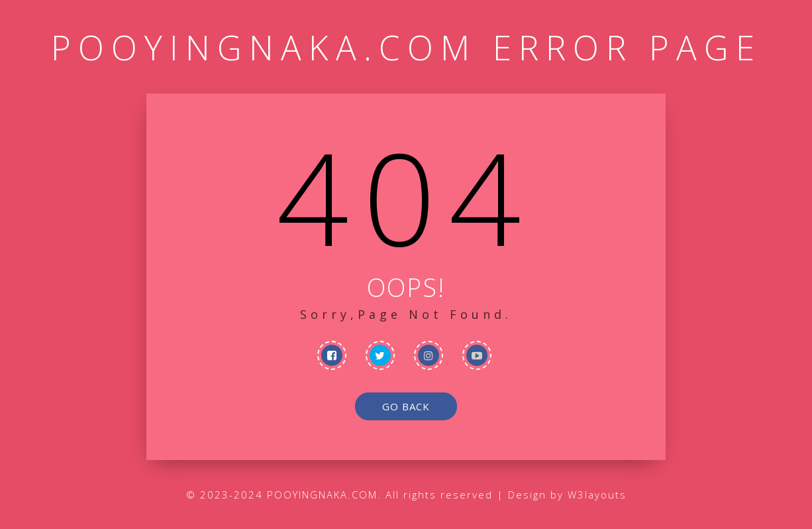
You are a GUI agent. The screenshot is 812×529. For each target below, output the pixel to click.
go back (406, 406)
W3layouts (597, 495)
